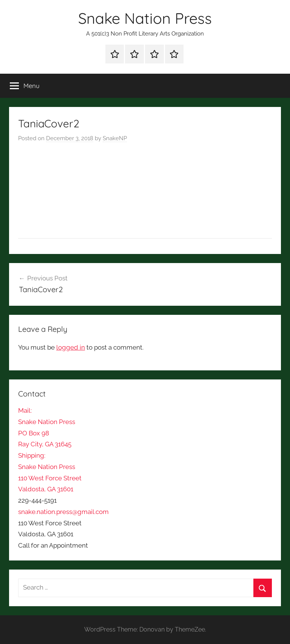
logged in (71, 347)
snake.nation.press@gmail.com (63, 512)
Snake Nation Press (145, 18)
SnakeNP (115, 138)
